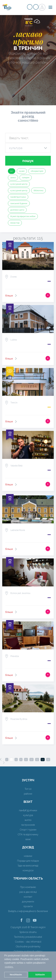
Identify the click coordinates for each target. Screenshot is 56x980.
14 (43, 760)
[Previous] (1, 759)
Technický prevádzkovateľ (28, 937)
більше (9, 296)
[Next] (4, 763)
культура (28, 815)
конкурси (28, 870)
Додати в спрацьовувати (48, 295)
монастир (15, 223)
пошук (28, 161)
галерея (26, 178)
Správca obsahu (28, 932)
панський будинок (19, 203)
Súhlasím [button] (40, 975)
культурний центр (19, 184)
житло (28, 820)
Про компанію (28, 887)
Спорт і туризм (28, 830)
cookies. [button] (9, 967)
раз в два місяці (28, 892)
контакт (28, 897)
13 (37, 760)
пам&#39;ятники (18, 197)
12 (32, 760)
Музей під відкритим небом (23, 216)
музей (22, 171)
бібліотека (38, 190)
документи (28, 902)
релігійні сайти (17, 210)
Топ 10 (28, 789)
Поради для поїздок (28, 861)
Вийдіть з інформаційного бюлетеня (28, 911)
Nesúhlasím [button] (16, 975)
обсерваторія (37, 171)
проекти (28, 906)
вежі (28, 839)
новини (28, 856)
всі (12, 171)
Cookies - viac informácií (28, 942)
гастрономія (28, 825)
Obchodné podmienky (28, 947)
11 (26, 760)
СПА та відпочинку (28, 834)
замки (13, 178)
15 (48, 760)
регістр (30, 7)
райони (28, 794)
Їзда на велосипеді (28, 866)
